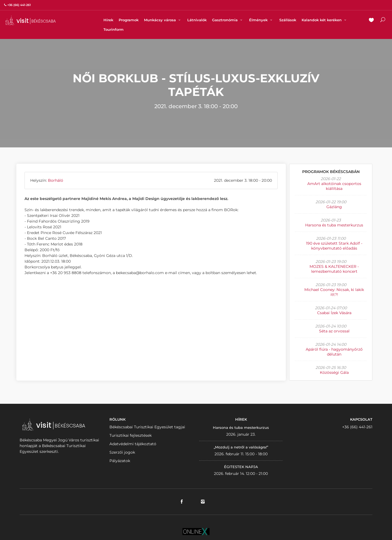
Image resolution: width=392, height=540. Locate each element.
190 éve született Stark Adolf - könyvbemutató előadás (334, 246)
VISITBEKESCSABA (30, 20)
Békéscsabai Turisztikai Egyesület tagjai (147, 427)
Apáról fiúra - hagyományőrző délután (334, 352)
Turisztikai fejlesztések (131, 435)
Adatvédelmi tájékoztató (133, 444)
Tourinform (114, 29)
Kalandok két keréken (325, 20)
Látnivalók (197, 20)
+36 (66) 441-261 (357, 427)
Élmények (261, 20)
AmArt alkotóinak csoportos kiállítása (334, 186)
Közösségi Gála (334, 372)
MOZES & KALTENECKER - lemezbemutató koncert (334, 269)
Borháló (56, 180)
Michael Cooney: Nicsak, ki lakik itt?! (334, 292)
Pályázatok (120, 461)
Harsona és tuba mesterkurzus (334, 225)
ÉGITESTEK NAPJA (241, 467)
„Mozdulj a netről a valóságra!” (241, 447)
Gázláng (334, 207)
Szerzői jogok (122, 452)
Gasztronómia (228, 20)
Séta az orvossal (334, 331)
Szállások (288, 20)
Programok (129, 20)
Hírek (108, 20)
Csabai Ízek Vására (334, 313)
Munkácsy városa (163, 20)
